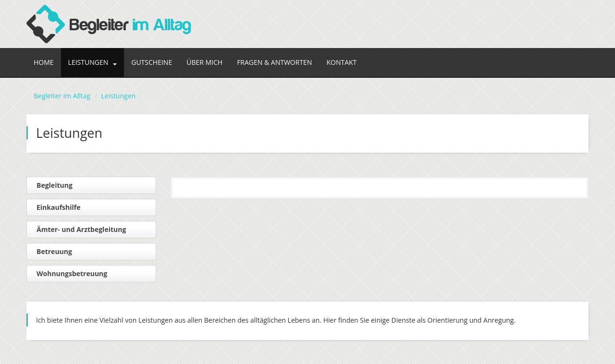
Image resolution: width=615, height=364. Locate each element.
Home (44, 62)
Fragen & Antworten (274, 62)
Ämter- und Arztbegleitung (81, 229)
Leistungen (93, 62)
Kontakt (341, 62)
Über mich (204, 62)
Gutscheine (152, 62)
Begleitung (55, 185)
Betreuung (54, 251)
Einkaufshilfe (58, 207)
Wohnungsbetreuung (72, 273)
